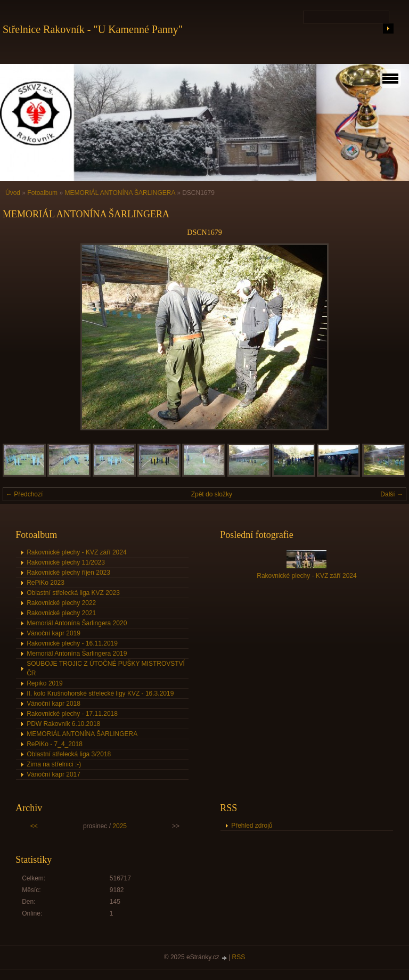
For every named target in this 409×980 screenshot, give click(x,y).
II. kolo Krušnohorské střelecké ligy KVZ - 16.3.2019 (100, 693)
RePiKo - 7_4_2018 (55, 744)
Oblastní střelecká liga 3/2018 (69, 754)
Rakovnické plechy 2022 (61, 603)
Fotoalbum (42, 193)
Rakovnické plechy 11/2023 (66, 562)
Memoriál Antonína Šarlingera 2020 (77, 623)
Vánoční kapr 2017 (54, 774)
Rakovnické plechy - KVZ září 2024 (76, 552)
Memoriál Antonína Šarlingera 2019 (77, 654)
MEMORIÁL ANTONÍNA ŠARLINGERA (120, 193)
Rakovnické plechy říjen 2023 (68, 573)
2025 (120, 826)
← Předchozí (24, 494)
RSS (239, 957)
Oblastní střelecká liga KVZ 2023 (73, 593)
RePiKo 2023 (46, 583)
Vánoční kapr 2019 (54, 633)
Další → (392, 494)
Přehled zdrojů (252, 826)
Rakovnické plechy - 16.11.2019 (72, 643)
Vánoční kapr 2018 (54, 704)
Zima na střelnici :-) (54, 764)
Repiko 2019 (44, 683)
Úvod (13, 193)
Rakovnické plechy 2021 (61, 613)
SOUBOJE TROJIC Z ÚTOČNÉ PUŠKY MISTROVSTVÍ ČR (106, 668)
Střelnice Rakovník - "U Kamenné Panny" (93, 29)
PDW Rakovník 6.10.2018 (63, 724)
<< (34, 826)
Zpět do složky (212, 494)
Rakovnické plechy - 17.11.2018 (72, 714)
